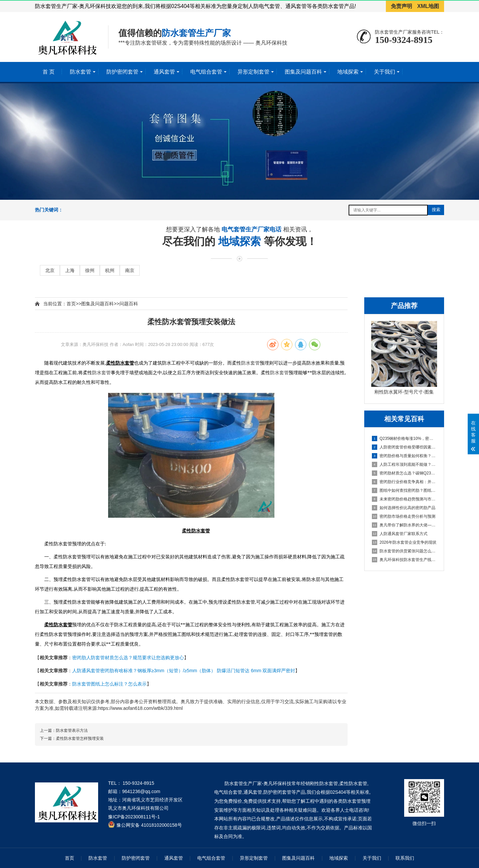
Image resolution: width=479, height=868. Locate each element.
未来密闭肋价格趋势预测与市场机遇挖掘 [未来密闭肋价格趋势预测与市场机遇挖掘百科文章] (404, 499)
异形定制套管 (253, 72)
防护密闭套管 (122, 72)
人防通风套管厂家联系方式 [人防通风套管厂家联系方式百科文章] (400, 534)
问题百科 (129, 304)
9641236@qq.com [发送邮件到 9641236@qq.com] (141, 791)
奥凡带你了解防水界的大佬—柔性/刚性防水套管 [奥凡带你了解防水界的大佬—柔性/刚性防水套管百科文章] (404, 525)
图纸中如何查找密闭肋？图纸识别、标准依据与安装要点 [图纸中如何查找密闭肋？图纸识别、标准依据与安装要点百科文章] (404, 490)
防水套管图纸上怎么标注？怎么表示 (109, 684)
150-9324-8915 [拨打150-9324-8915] (404, 40)
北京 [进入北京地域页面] (50, 270)
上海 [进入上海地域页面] (70, 270)
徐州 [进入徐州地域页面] (90, 270)
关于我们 (385, 72)
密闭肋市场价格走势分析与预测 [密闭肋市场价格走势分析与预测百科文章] (404, 516)
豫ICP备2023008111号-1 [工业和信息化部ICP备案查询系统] (134, 817)
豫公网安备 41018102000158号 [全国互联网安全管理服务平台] (149, 825)
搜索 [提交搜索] (436, 210)
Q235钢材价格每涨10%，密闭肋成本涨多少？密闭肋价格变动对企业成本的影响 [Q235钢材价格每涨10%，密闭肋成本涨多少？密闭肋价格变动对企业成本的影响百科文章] (404, 438)
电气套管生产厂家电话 (252, 230)
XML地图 (428, 6)
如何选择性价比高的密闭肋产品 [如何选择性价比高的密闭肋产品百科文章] (404, 508)
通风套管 (164, 72)
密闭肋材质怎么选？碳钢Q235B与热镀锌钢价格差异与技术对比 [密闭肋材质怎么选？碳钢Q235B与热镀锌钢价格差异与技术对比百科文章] (404, 473)
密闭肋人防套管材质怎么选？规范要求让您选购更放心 (128, 658)
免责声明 (401, 6)
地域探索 (348, 72)
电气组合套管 (206, 72)
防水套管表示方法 (72, 730)
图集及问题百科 (303, 72)
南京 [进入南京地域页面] (130, 270)
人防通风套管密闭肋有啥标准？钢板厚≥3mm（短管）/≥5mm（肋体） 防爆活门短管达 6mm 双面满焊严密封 (184, 671)
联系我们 (405, 858)
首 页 (49, 72)
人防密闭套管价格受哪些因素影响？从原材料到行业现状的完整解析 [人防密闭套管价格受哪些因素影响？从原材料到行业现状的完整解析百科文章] (404, 447)
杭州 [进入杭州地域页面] (110, 270)
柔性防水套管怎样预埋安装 (80, 738)
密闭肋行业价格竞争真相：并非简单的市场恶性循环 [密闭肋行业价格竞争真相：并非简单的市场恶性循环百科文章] (404, 482)
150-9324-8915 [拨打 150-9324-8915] (139, 783)
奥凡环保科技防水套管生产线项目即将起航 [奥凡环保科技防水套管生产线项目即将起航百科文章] (404, 560)
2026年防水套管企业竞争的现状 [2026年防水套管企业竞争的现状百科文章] (404, 542)
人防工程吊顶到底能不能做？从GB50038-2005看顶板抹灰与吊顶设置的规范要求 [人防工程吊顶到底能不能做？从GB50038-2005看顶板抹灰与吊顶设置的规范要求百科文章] (404, 464)
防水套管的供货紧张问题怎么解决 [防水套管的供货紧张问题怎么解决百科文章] (404, 551)
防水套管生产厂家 (196, 33)
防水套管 (80, 72)
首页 (71, 304)
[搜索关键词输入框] (388, 210)
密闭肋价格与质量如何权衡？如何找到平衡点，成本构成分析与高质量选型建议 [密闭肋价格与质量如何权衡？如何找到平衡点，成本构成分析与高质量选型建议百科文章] (404, 456)
